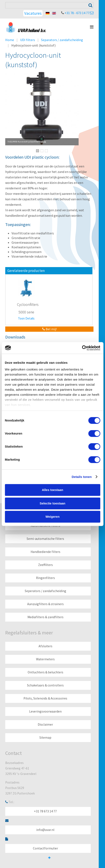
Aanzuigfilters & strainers (45, 604)
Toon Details (26, 318)
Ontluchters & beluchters (45, 672)
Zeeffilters (45, 565)
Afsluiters (45, 646)
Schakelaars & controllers (45, 685)
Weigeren (52, 517)
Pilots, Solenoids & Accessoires (45, 698)
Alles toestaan (53, 490)
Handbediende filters (45, 552)
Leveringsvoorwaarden (45, 711)
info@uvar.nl (45, 830)
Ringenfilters (45, 578)
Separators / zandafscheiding (62, 40)
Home (10, 40)
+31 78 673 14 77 (45, 811)
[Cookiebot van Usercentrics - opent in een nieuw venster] (82, 348)
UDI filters (28, 40)
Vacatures (33, 13)
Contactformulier (45, 848)
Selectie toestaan (52, 503)
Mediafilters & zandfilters (45, 617)
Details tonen (82, 477)
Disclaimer (45, 724)
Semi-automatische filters (45, 539)
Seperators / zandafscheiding (45, 591)
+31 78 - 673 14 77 (77, 13)
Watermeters (45, 659)
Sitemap (45, 738)
